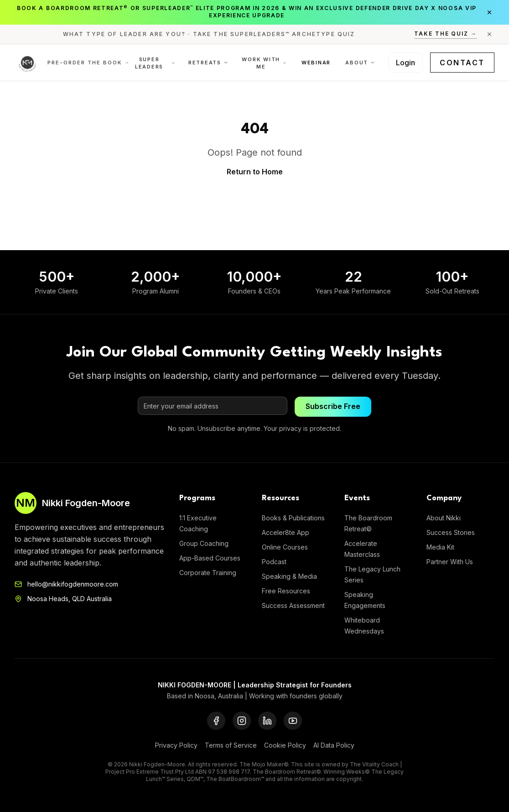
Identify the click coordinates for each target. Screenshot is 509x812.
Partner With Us (450, 562)
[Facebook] (216, 721)
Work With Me (264, 63)
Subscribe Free (333, 407)
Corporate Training (208, 573)
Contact (462, 63)
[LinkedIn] (267, 721)
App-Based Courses (210, 558)
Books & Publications (293, 518)
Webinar (316, 63)
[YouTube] (293, 721)
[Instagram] (242, 721)
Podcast (274, 562)
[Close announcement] (489, 12)
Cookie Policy (285, 745)
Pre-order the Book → (89, 63)
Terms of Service (231, 745)
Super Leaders (155, 63)
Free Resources (286, 591)
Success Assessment (293, 605)
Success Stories (451, 532)
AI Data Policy (334, 745)
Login (405, 63)
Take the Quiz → (446, 34)
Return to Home (255, 172)
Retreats (208, 63)
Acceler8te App (286, 532)
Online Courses (285, 547)
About (360, 63)
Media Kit (440, 547)
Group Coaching (204, 543)
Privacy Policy (176, 745)
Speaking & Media (289, 576)
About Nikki (444, 518)
